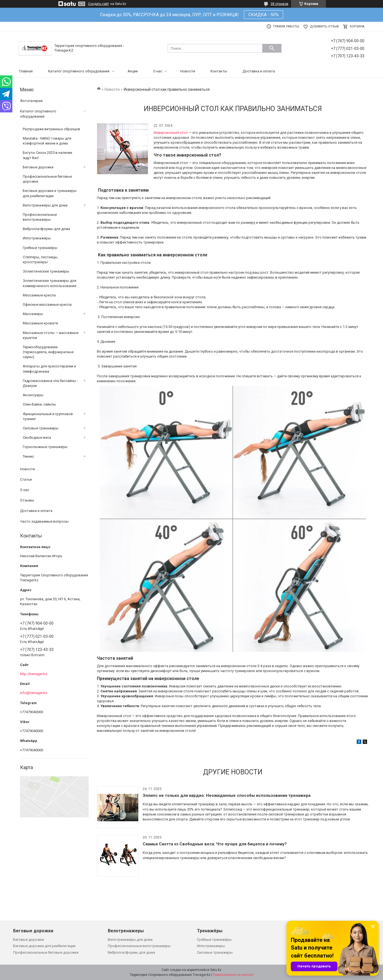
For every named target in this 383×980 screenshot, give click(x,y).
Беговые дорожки (38, 167)
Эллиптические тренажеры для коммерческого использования (50, 283)
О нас (158, 71)
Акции (133, 71)
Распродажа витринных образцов (51, 129)
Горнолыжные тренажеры (45, 447)
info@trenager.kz (34, 693)
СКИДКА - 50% (264, 15)
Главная (26, 71)
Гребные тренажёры (40, 248)
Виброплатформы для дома (46, 229)
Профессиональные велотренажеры (40, 217)
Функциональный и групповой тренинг (48, 416)
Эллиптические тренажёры (46, 271)
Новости (188, 71)
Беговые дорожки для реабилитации (44, 946)
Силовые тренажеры (41, 428)
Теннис (28, 456)
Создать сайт (98, 4)
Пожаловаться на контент (233, 975)
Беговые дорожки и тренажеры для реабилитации (50, 193)
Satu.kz (216, 970)
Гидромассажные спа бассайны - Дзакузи (50, 383)
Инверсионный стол (171, 133)
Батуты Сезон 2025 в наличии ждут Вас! (47, 155)
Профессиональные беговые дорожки (47, 179)
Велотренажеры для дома (45, 205)
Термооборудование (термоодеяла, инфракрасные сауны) (48, 352)
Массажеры (33, 314)
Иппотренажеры (37, 238)
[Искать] (272, 48)
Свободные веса (37, 437)
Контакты (219, 71)
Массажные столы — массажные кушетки (51, 335)
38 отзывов (279, 4)
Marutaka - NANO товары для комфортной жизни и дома (47, 141)
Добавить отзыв (324, 26)
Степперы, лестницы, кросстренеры (40, 260)
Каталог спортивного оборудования (79, 71)
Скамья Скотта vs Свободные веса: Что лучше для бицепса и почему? (215, 844)
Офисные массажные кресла (47, 305)
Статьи (26, 479)
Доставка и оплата (259, 71)
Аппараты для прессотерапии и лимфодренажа (49, 369)
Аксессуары (33, 395)
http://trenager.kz (34, 674)
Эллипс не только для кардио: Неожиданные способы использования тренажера (227, 795)
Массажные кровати (40, 323)
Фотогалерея (31, 101)
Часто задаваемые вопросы (44, 521)
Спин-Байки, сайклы (39, 404)
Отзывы (27, 500)
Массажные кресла (39, 295)
